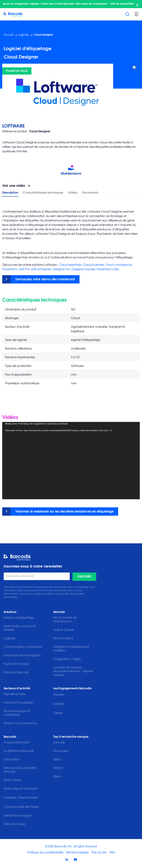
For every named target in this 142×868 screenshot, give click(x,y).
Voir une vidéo (14, 186)
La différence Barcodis (19, 751)
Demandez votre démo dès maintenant (45, 279)
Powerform (10, 269)
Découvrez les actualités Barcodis (20, 770)
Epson (57, 777)
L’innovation (12, 760)
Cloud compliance (119, 265)
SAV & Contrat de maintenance (65, 620)
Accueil (9, 35)
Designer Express (83, 269)
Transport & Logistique (18, 703)
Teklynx (58, 768)
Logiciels (24, 35)
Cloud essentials (70, 265)
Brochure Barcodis (16, 672)
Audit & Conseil (63, 630)
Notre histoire (13, 780)
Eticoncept (61, 751)
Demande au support (18, 816)
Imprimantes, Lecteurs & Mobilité (20, 628)
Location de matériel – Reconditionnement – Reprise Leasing (73, 671)
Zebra (57, 760)
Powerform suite (108, 269)
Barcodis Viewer (15, 824)
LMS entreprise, (42, 269)
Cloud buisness (93, 265)
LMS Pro (24, 269)
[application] (71, 461)
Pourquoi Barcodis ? (17, 743)
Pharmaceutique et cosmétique (17, 713)
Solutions (10, 612)
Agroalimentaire (15, 694)
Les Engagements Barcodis (72, 688)
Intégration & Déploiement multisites (71, 649)
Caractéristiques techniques (43, 193)
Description (10, 193)
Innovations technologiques (22, 655)
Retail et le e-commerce (20, 723)
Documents (90, 193)
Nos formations (63, 638)
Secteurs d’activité (17, 688)
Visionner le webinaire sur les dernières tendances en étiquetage (64, 512)
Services (59, 612)
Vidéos (73, 193)
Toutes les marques (16, 664)
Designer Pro (61, 269)
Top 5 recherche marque (71, 737)
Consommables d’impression (23, 647)
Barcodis (10, 737)
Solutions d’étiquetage (19, 618)
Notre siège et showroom (21, 789)
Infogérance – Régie (67, 659)
